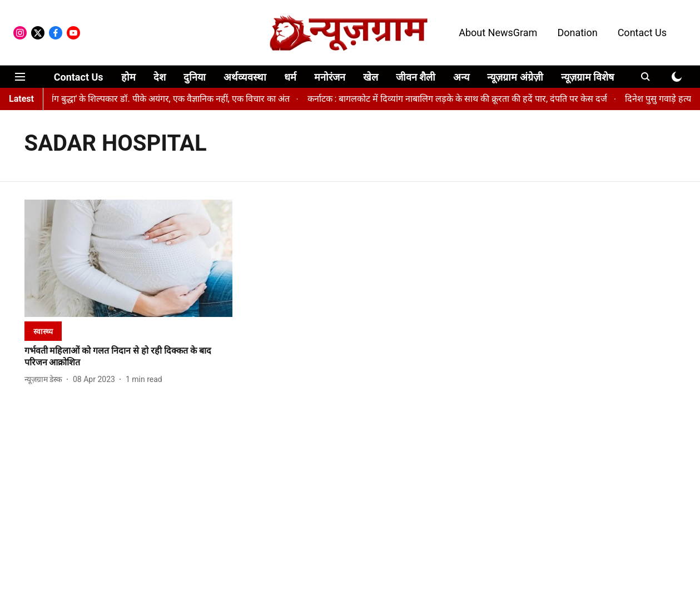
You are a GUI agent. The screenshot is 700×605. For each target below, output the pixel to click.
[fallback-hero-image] (129, 258)
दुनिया (195, 77)
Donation (577, 33)
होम (128, 77)
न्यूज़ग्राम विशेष (587, 77)
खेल (371, 77)
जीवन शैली (416, 77)
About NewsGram (498, 33)
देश (160, 77)
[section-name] (43, 331)
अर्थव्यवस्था (245, 77)
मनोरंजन (330, 77)
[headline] (129, 357)
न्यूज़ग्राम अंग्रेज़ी (515, 77)
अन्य (461, 77)
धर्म (290, 77)
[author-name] (46, 380)
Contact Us (642, 33)
